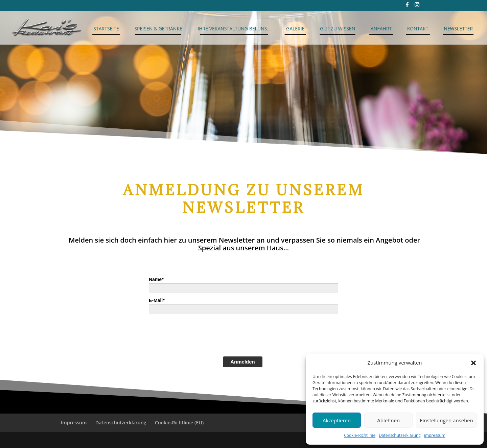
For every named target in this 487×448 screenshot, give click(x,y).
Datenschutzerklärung (400, 435)
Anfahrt (381, 29)
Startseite (106, 29)
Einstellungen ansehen (446, 420)
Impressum (74, 422)
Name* (156, 279)
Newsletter (458, 29)
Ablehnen (388, 420)
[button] (473, 363)
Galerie (295, 29)
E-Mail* (157, 300)
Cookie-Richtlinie (360, 435)
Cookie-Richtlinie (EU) (179, 422)
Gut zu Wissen (338, 29)
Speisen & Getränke (158, 29)
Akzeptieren (337, 420)
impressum (435, 435)
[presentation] (200, 334)
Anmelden (243, 362)
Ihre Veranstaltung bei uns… (234, 29)
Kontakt (418, 29)
